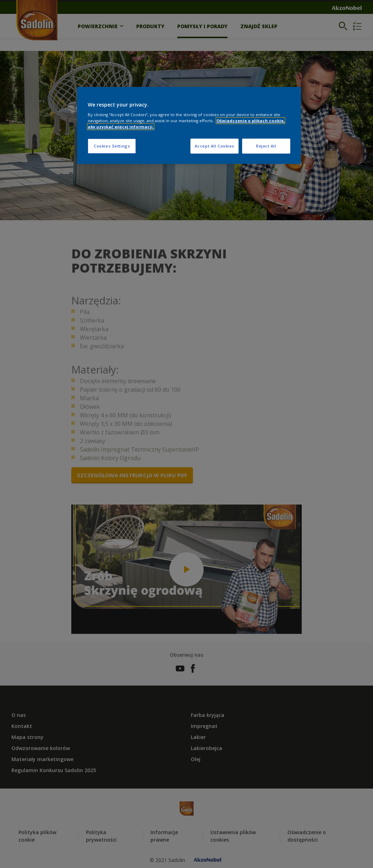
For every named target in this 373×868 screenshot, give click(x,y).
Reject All (266, 146)
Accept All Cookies (214, 146)
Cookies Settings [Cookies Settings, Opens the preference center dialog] (112, 146)
